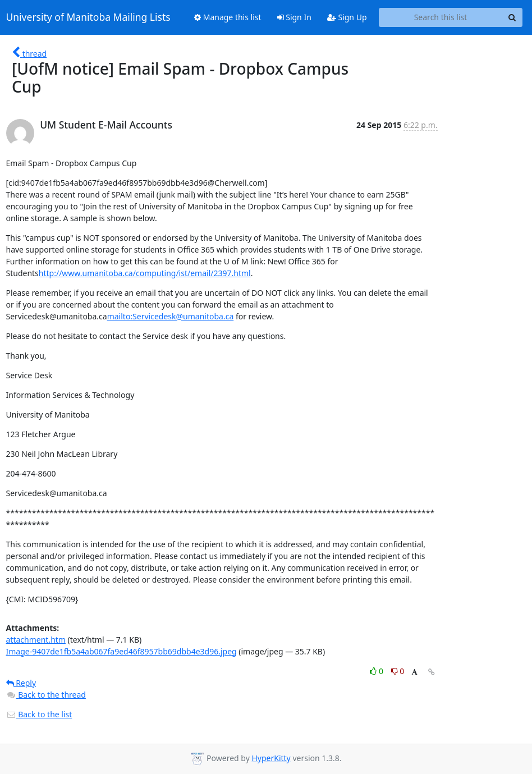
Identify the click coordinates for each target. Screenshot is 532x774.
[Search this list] (441, 17)
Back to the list (39, 714)
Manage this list (228, 17)
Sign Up (347, 17)
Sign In (294, 17)
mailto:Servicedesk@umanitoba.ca (171, 316)
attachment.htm (36, 640)
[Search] (512, 17)
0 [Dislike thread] (398, 671)
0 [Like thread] (377, 671)
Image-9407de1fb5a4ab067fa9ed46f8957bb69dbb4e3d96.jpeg (121, 651)
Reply (21, 683)
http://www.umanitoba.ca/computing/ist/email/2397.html (145, 273)
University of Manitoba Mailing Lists (88, 17)
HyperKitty (271, 758)
